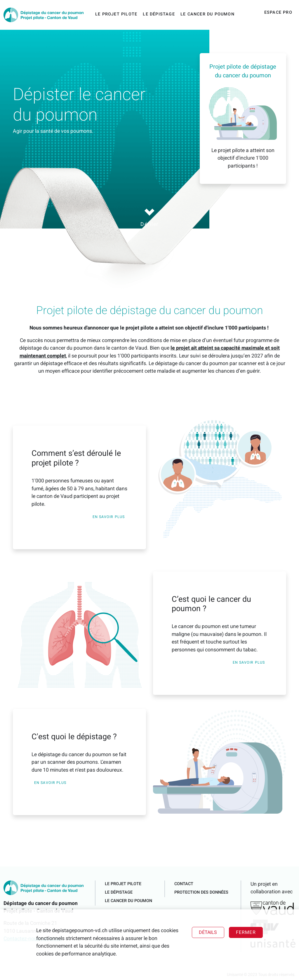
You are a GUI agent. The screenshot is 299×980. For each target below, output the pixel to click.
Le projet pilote (116, 14)
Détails (208, 932)
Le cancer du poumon (207, 14)
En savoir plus (109, 517)
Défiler (149, 218)
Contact (184, 884)
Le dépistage (159, 14)
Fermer (246, 932)
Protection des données (201, 892)
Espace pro (278, 12)
